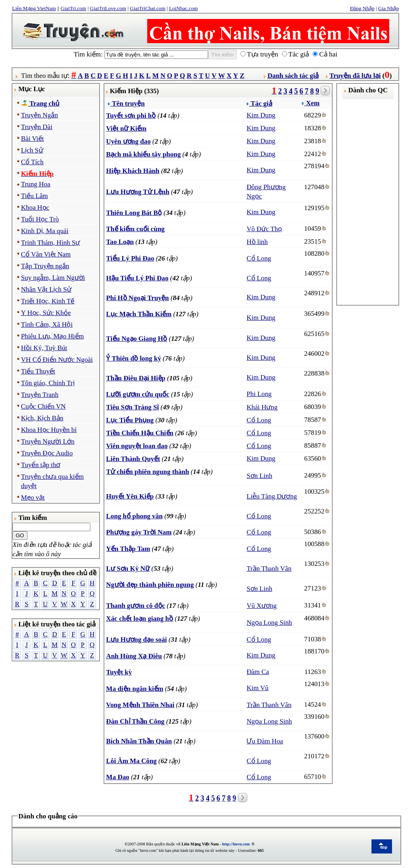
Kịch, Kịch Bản (42, 418)
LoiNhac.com (183, 8)
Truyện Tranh (40, 395)
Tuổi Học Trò (40, 219)
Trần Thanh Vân (269, 569)
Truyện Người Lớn (48, 441)
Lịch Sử (32, 150)
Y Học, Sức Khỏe (46, 313)
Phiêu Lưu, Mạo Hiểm (52, 336)
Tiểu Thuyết (38, 371)
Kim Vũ (257, 688)
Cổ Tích (32, 162)
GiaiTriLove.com (108, 8)
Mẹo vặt (33, 498)
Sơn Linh (259, 476)
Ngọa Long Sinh (269, 623)
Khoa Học (35, 208)
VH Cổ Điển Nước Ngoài (57, 360)
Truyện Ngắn (40, 115)
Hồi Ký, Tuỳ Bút (44, 348)
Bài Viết (32, 139)
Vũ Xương (262, 606)
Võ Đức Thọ (264, 229)
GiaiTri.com (73, 8)
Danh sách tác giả (293, 76)
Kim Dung (261, 115)
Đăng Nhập (362, 8)
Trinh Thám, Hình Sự (50, 243)
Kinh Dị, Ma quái (45, 231)
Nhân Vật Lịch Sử (46, 289)
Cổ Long (259, 258)
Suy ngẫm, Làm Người (53, 278)
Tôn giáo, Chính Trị (48, 383)
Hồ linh (257, 242)
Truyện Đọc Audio (47, 453)
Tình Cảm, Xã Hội (47, 324)
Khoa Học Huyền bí (49, 430)
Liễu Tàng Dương (272, 496)
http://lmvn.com (236, 844)
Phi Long (259, 394)
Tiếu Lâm (34, 196)
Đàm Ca (258, 672)
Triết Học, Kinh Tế (48, 301)
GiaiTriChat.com (148, 8)
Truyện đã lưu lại (355, 76)
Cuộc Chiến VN (43, 406)
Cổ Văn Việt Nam (46, 254)
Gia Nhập (389, 8)
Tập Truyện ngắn (45, 266)
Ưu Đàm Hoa (265, 741)
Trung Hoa (36, 184)
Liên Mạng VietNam (34, 8)
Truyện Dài (37, 127)
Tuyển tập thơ (41, 465)
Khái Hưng (262, 407)
